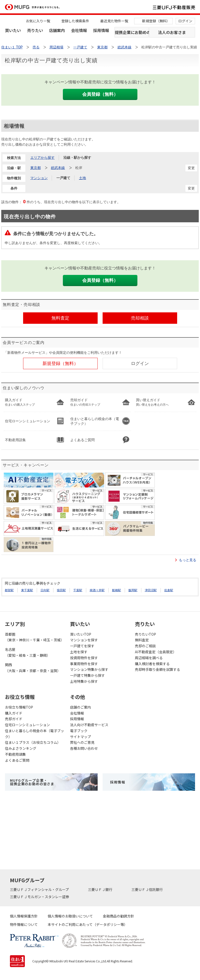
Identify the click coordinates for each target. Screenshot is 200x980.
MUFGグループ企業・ (32, 782)
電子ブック (79, 731)
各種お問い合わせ (84, 748)
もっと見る (188, 560)
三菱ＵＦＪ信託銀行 (147, 889)
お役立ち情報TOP (19, 707)
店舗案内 (57, 30)
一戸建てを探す (82, 646)
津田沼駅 (151, 590)
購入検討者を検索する (152, 664)
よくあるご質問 (17, 760)
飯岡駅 (133, 590)
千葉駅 (78, 590)
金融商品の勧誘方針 (119, 916)
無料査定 (142, 640)
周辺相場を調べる (149, 658)
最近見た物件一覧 (114, 21)
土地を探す (79, 652)
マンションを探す (84, 640)
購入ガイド (14, 713)
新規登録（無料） (156, 21)
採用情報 (101, 30)
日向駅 (45, 590)
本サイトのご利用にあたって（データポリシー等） (88, 924)
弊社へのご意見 (82, 742)
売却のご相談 (145, 646)
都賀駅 (9, 590)
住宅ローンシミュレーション (27, 725)
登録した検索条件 (75, 21)
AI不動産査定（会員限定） (156, 652)
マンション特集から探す (89, 669)
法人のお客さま (172, 32)
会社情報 (79, 30)
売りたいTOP (145, 634)
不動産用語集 (15, 754)
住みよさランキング (21, 748)
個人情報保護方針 (24, 916)
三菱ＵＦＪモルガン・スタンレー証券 (40, 897)
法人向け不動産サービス (89, 725)
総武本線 (58, 168)
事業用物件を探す (84, 664)
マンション (39, 178)
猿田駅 (61, 590)
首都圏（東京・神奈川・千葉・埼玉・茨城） (35, 637)
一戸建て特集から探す (87, 675)
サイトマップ (80, 737)
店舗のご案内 (80, 707)
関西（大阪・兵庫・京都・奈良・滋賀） (33, 668)
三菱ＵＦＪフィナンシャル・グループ (40, 889)
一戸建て (63, 178)
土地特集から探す (84, 681)
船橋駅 (117, 590)
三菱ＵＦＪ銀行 (100, 889)
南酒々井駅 (97, 590)
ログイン (185, 21)
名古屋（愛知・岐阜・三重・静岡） (28, 652)
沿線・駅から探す (77, 158)
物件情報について (24, 924)
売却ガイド (14, 719)
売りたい (35, 30)
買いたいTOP (81, 634)
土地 (82, 178)
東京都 (36, 168)
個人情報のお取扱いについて (70, 916)
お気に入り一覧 (38, 21)
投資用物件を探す (84, 658)
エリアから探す (42, 158)
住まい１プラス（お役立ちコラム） (33, 742)
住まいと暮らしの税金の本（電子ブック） (35, 734)
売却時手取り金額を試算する (158, 669)
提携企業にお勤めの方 (132, 32)
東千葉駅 (27, 590)
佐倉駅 (169, 590)
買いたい (13, 30)
